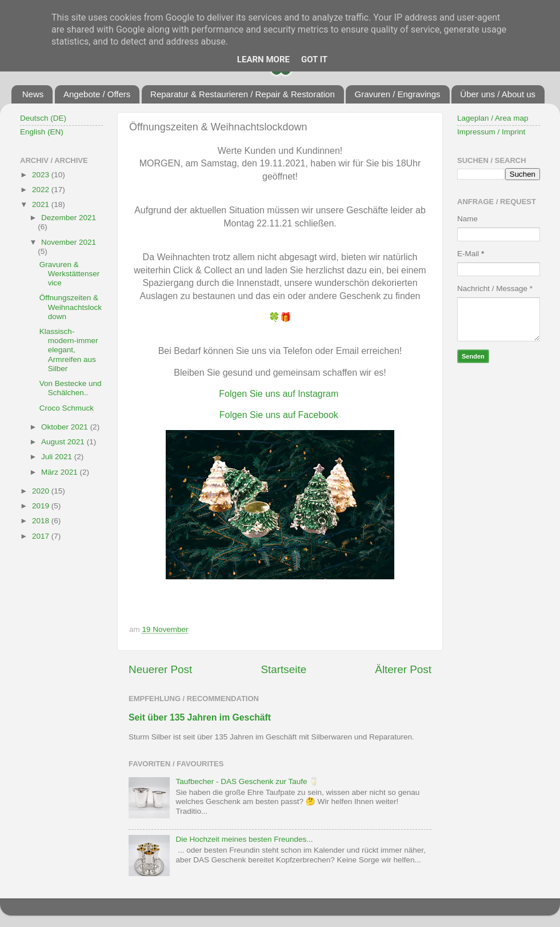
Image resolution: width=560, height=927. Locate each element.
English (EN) (42, 132)
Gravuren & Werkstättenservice (70, 274)
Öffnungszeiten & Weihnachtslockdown (71, 307)
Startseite (283, 669)
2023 (42, 175)
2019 (42, 506)
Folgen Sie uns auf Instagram (279, 394)
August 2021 (64, 442)
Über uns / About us (498, 94)
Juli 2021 (58, 457)
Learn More (263, 59)
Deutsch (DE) (43, 118)
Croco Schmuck (67, 408)
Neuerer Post (160, 669)
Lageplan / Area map (493, 118)
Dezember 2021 (69, 218)
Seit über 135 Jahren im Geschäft (200, 717)
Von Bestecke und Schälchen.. (71, 388)
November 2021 (69, 242)
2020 (42, 491)
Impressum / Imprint (491, 132)
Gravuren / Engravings (397, 94)
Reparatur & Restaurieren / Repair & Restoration (243, 94)
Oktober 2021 (66, 427)
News (33, 94)
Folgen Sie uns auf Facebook (279, 415)
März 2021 (61, 472)
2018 (42, 521)
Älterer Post (403, 669)
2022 (42, 190)
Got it (314, 59)
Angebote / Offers (97, 94)
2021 (42, 204)
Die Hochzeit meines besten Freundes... (244, 839)
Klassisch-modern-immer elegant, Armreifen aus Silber (69, 350)
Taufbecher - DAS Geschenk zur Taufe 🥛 (247, 781)
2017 (42, 536)
